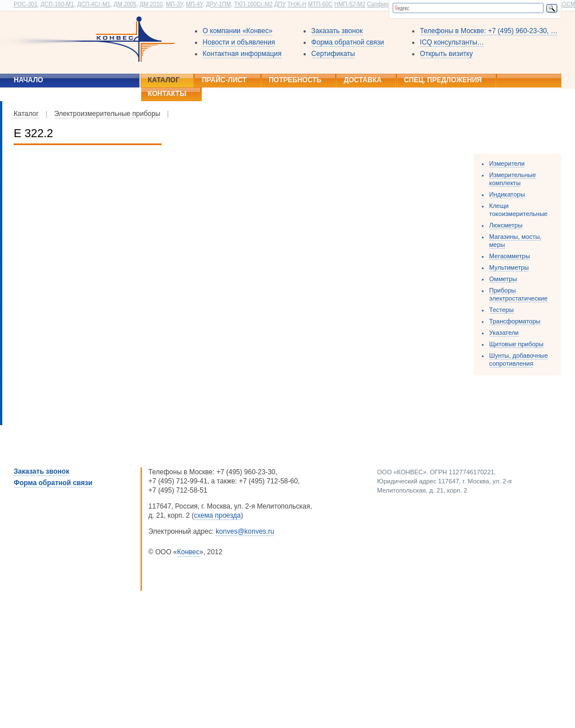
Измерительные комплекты (513, 179)
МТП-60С (320, 4)
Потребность (295, 80)
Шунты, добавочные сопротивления (519, 359)
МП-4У (194, 4)
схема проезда (217, 515)
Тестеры (502, 310)
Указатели (504, 333)
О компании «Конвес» (238, 31)
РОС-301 (25, 4)
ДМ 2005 (125, 4)
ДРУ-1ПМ (218, 4)
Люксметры (506, 225)
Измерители (507, 163)
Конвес (188, 552)
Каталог (164, 80)
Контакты (167, 94)
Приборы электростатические (518, 294)
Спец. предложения (443, 80)
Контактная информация (242, 54)
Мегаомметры (510, 256)
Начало (28, 80)
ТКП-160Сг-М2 (253, 4)
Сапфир (378, 4)
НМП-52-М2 (350, 4)
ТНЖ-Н (297, 4)
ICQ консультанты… (452, 42)
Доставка (362, 80)
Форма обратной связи (348, 42)
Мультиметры (509, 267)
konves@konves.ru (245, 531)
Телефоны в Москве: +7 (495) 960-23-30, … (489, 31)
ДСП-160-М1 (57, 4)
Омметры (503, 279)
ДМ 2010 (151, 4)
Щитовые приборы (516, 344)
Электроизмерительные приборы (107, 114)
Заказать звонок (337, 31)
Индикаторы (507, 194)
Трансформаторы (515, 321)
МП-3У (174, 4)
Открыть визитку (447, 54)
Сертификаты (334, 54)
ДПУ (280, 4)
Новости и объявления (239, 42)
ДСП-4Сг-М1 (94, 4)
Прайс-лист (224, 80)
